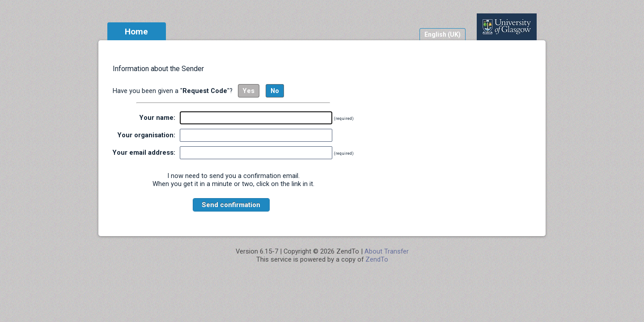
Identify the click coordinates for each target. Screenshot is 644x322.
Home (136, 32)
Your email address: (144, 153)
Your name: (157, 118)
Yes (249, 91)
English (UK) (443, 34)
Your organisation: (146, 135)
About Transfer (387, 251)
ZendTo (377, 259)
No (275, 91)
